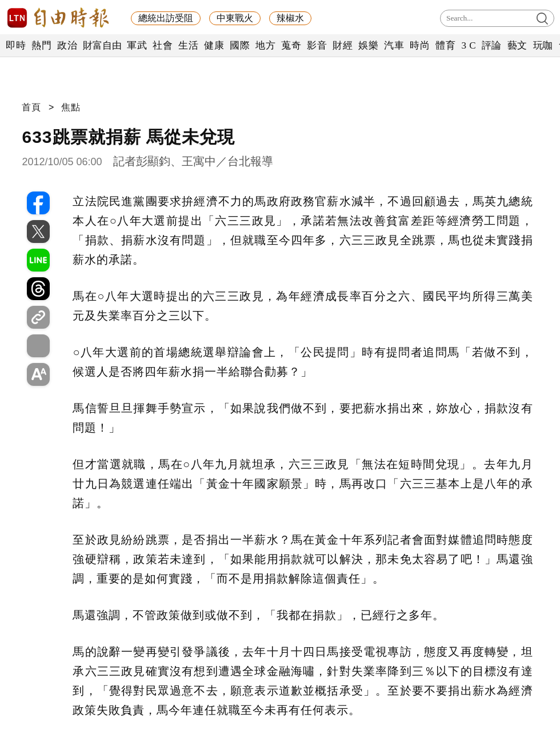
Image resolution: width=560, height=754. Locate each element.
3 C (469, 45)
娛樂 (368, 45)
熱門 (41, 45)
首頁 (31, 107)
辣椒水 (290, 18)
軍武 (137, 45)
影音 (317, 45)
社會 (163, 45)
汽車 (394, 45)
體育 (445, 45)
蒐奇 (291, 45)
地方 (265, 45)
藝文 (517, 45)
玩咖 (543, 45)
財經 (343, 45)
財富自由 (102, 45)
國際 (240, 45)
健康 (214, 45)
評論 (492, 45)
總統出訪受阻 (166, 18)
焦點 (71, 107)
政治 (67, 45)
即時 (16, 45)
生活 (188, 45)
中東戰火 (235, 18)
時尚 (420, 45)
